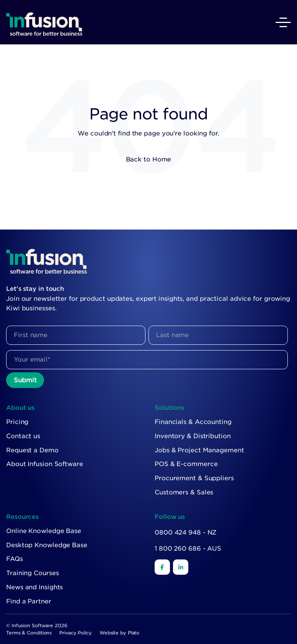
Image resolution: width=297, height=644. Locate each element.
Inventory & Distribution (193, 436)
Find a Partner (29, 601)
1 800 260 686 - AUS (188, 549)
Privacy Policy (76, 633)
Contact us (23, 436)
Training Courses (32, 573)
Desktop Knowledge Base (47, 545)
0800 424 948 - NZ (186, 532)
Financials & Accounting (193, 422)
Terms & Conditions (29, 633)
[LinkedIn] (181, 567)
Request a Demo (32, 450)
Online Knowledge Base (44, 531)
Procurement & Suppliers (194, 478)
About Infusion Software (45, 464)
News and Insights (34, 587)
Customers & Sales (184, 492)
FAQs (15, 559)
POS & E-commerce (186, 464)
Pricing (17, 422)
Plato (134, 633)
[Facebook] (162, 567)
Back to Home (149, 159)
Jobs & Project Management (199, 450)
